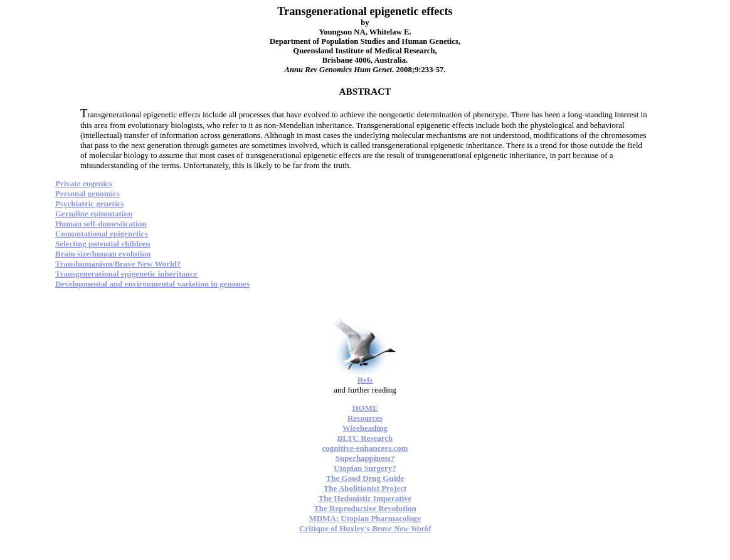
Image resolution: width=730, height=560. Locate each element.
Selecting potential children (103, 244)
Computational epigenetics (102, 234)
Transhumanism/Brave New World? (118, 264)
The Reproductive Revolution (365, 508)
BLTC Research (365, 438)
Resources (365, 418)
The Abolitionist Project (365, 488)
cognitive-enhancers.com (365, 448)
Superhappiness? (365, 458)
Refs (365, 380)
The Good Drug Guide (365, 478)
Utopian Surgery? (365, 468)
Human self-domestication (101, 224)
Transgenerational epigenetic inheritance (126, 274)
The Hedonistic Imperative (365, 498)
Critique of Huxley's (365, 528)
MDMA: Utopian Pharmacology (365, 518)
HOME (365, 408)
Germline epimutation (94, 214)
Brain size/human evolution (103, 254)
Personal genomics (87, 193)
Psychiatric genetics (89, 203)
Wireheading (365, 428)
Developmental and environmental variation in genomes (152, 284)
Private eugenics (84, 183)
